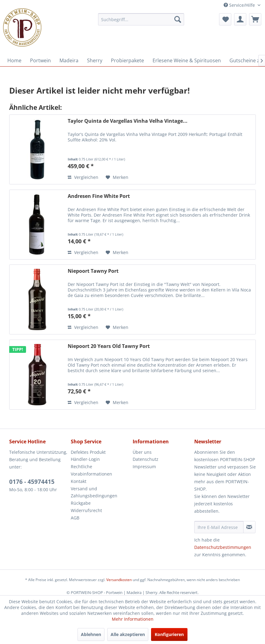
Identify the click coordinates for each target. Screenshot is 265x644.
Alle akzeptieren (128, 634)
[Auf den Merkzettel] (117, 177)
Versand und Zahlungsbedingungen (94, 492)
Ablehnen (91, 634)
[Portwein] (40, 60)
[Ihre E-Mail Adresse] (219, 527)
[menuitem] (141, 19)
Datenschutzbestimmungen (223, 547)
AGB (75, 518)
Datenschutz (146, 459)
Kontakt (79, 481)
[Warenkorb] (255, 19)
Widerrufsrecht (86, 510)
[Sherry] (95, 60)
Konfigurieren (169, 634)
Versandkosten (119, 580)
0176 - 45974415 (32, 482)
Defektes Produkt (88, 452)
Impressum (144, 467)
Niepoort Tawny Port (93, 271)
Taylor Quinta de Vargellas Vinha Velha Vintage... (128, 121)
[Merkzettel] (225, 19)
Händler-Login (85, 459)
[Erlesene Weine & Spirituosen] (187, 60)
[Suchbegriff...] (141, 19)
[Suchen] (178, 19)
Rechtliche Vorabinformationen (91, 470)
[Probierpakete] (127, 60)
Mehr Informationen (133, 619)
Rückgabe (81, 503)
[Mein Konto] (240, 19)
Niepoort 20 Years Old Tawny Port (109, 346)
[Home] (14, 60)
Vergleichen (83, 177)
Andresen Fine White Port (99, 196)
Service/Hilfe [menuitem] (240, 5)
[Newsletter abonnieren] (249, 527)
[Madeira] (69, 60)
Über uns (142, 452)
